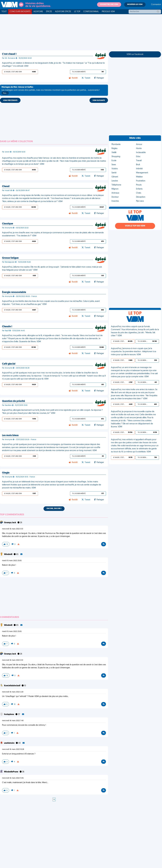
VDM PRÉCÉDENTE (10, 100)
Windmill (8, 554)
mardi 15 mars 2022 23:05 (12, 561)
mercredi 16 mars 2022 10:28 (13, 749)
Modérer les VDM (135, 4)
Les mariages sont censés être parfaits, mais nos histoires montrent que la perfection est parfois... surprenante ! (51, 90)
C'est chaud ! (9, 54)
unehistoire (9, 743)
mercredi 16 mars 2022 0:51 (13, 529)
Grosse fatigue (10, 258)
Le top (77, 12)
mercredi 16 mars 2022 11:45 (13, 778)
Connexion (156, 5)
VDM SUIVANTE (99, 100)
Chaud (6, 186)
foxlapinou (9, 714)
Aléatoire (38, 12)
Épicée (49, 12)
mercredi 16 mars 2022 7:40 (13, 721)
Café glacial (9, 364)
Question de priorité (13, 401)
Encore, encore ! (54, 509)
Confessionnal (91, 12)
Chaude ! (7, 327)
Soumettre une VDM (109, 4)
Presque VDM (108, 12)
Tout (4, 12)
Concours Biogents (20, 12)
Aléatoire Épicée (63, 12)
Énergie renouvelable (14, 292)
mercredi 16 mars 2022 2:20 (13, 692)
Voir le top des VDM (135, 226)
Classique (8, 224)
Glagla (6, 473)
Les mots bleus (10, 436)
